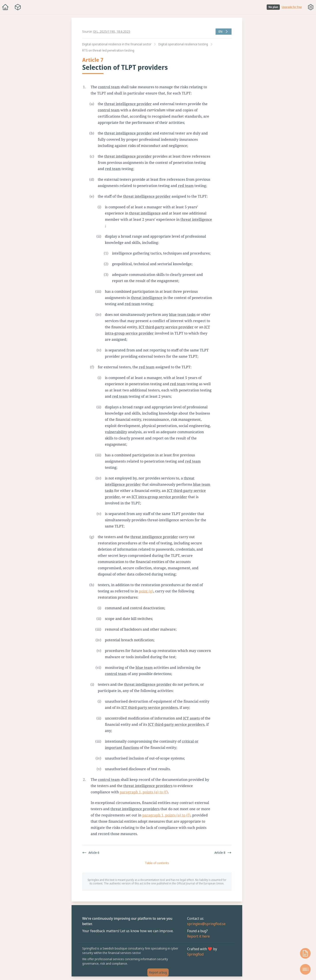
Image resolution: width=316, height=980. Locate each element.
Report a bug (158, 972)
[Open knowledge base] (305, 953)
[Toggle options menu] (311, 7)
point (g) (146, 591)
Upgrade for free (292, 7)
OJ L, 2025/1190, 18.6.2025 (112, 31)
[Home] (5, 7)
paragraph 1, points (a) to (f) (144, 792)
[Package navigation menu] (18, 7)
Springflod (195, 954)
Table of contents (157, 863)
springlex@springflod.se (206, 924)
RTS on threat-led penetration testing (108, 50)
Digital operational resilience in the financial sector (117, 44)
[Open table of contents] (305, 969)
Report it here (198, 936)
